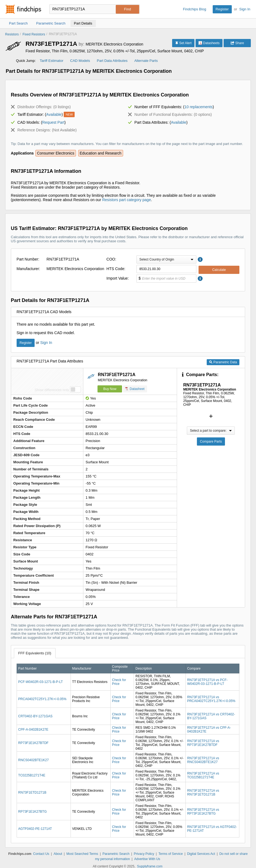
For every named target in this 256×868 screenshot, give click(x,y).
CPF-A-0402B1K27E (33, 730)
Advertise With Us (147, 859)
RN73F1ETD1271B (32, 793)
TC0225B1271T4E (32, 775)
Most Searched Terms (82, 854)
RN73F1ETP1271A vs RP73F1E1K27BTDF (203, 743)
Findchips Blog (195, 9)
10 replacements (199, 107)
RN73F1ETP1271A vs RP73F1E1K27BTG (203, 812)
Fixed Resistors (34, 34)
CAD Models (80, 61)
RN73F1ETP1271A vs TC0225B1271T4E (203, 775)
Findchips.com (23, 9)
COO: (111, 259)
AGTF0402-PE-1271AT (35, 829)
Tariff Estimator (51, 61)
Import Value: (118, 278)
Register (222, 9)
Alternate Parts (146, 61)
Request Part (53, 122)
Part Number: (28, 259)
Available (54, 114)
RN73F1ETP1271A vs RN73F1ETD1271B (203, 793)
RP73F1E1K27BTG (33, 812)
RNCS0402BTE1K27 (33, 760)
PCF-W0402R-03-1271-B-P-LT (41, 682)
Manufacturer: (28, 269)
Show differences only (52, 390)
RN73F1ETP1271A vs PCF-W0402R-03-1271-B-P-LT (207, 682)
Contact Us (41, 854)
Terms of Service (171, 854)
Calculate (219, 270)
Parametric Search (116, 854)
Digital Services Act (201, 854)
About (58, 854)
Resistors (12, 34)
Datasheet (135, 389)
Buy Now (110, 389)
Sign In (245, 9)
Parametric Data (223, 362)
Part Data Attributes (112, 61)
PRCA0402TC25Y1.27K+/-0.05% (42, 699)
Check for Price (119, 682)
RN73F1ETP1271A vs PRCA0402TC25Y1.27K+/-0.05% (211, 699)
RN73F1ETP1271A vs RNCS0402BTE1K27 (203, 760)
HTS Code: (116, 269)
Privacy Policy (144, 854)
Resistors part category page (127, 200)
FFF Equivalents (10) (35, 653)
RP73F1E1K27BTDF (33, 743)
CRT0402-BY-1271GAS (35, 716)
